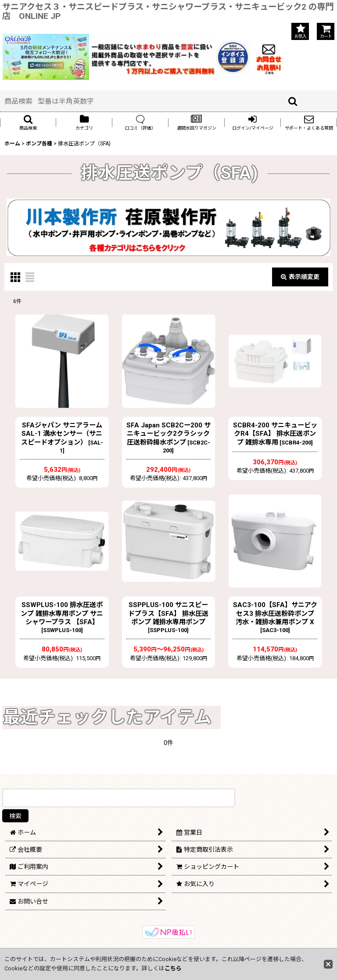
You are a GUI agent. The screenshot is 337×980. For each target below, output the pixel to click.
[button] (28, 123)
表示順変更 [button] (300, 277)
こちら (173, 968)
